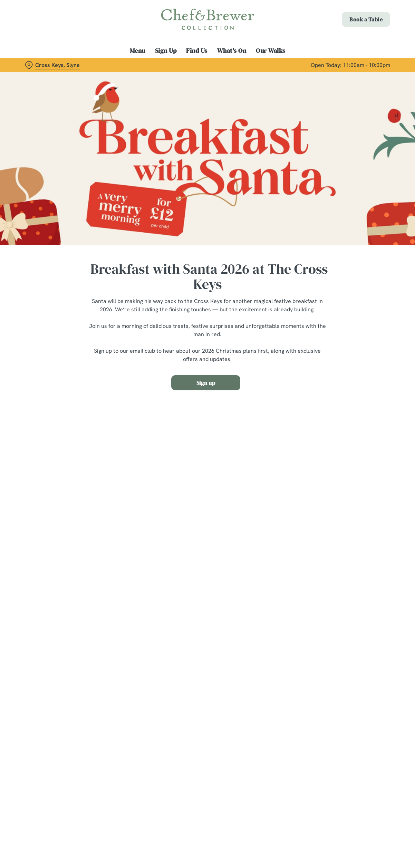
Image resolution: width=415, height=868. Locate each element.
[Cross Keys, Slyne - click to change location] (52, 65)
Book (366, 19)
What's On (232, 51)
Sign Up (166, 51)
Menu (138, 51)
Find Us (197, 51)
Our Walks (271, 51)
